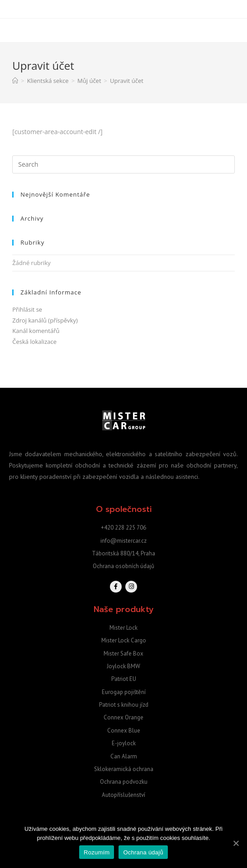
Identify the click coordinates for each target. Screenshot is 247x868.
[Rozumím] (236, 843)
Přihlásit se (27, 309)
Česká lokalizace (34, 342)
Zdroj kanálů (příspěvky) (45, 320)
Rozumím (97, 852)
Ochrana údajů (143, 852)
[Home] (15, 81)
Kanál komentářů (36, 331)
